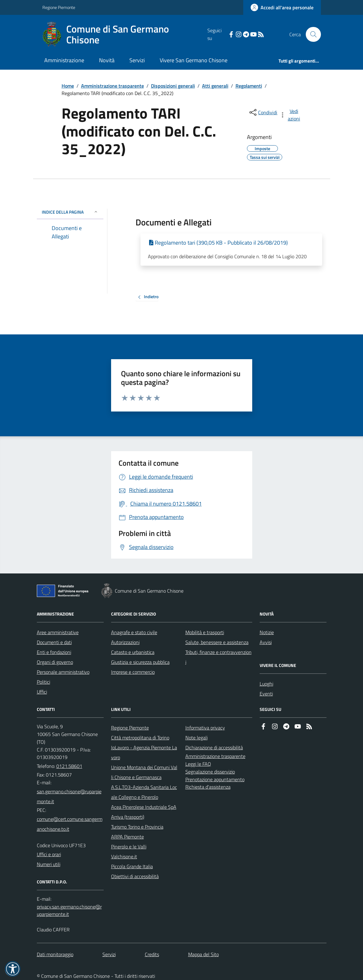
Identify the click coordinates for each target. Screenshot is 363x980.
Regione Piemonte (59, 7)
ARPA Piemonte (127, 837)
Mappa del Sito (203, 954)
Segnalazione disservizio (210, 772)
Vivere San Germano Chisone (194, 60)
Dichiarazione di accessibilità (214, 747)
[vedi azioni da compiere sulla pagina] (290, 115)
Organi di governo (55, 662)
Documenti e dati (54, 642)
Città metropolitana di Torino (140, 738)
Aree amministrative (58, 632)
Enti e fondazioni (54, 652)
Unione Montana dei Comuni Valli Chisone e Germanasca (144, 772)
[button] (13, 969)
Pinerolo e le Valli (129, 847)
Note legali (197, 738)
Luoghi (266, 684)
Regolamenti (249, 86)
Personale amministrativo (63, 672)
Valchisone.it (124, 856)
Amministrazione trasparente (112, 86)
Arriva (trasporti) (128, 817)
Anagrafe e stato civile (134, 632)
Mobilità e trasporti (205, 632)
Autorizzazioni (125, 642)
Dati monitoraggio (55, 954)
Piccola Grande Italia (132, 866)
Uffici (42, 692)
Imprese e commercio (133, 672)
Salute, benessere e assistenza (217, 642)
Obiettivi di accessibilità (135, 876)
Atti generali (215, 86)
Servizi (137, 60)
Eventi (266, 694)
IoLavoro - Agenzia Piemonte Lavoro (144, 752)
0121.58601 (69, 766)
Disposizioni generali (173, 86)
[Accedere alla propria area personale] (282, 7)
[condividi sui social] (263, 112)
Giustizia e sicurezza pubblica (140, 662)
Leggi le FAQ (198, 764)
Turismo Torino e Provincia (137, 827)
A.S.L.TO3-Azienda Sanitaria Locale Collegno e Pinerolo (144, 792)
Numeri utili (49, 864)
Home (68, 86)
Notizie (267, 632)
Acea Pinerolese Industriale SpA (144, 807)
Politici (43, 682)
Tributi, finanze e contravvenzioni (218, 657)
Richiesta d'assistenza (208, 787)
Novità (107, 60)
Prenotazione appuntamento (215, 779)
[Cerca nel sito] (311, 34)
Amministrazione (64, 60)
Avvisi (266, 642)
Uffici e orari (49, 854)
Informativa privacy (205, 728)
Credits (152, 954)
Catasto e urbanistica (133, 652)
